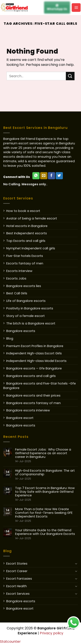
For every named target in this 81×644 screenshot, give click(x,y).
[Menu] (76, 8)
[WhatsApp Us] (36, 176)
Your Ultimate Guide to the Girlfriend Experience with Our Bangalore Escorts (46, 534)
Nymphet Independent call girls (31, 248)
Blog (10, 338)
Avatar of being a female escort (32, 218)
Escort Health (17, 586)
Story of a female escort (25, 316)
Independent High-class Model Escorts (36, 361)
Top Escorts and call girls (26, 241)
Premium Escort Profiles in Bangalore (35, 346)
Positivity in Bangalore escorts (30, 308)
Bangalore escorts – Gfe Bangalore (34, 368)
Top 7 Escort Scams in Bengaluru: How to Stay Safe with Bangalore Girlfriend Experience (46, 494)
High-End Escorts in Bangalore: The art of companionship (46, 475)
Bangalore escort (20, 418)
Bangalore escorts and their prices (33, 395)
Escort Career (17, 571)
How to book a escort (23, 211)
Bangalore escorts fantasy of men (33, 403)
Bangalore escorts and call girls (31, 376)
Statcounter (10, 642)
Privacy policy (52, 633)
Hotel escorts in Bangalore (27, 226)
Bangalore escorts (21, 331)
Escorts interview (19, 271)
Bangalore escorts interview (28, 410)
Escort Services (18, 594)
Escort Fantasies (19, 579)
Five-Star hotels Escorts (25, 256)
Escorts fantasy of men (25, 263)
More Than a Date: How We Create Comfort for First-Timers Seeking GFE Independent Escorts (46, 515)
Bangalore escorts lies (24, 286)
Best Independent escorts (27, 233)
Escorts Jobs (16, 278)
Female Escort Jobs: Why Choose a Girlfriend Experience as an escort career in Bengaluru (46, 455)
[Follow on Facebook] (52, 176)
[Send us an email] (44, 176)
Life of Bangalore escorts (26, 301)
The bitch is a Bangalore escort (31, 323)
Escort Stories (17, 564)
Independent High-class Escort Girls (34, 353)
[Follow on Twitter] (59, 176)
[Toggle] (76, 564)
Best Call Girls (17, 293)
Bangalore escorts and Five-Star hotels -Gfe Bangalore (40, 386)
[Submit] (70, 76)
